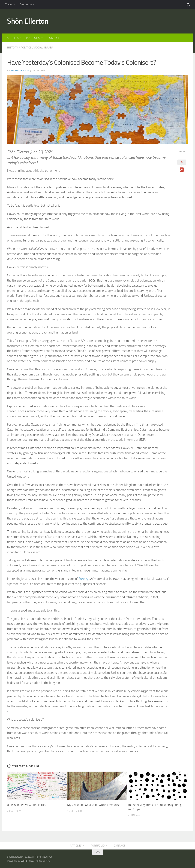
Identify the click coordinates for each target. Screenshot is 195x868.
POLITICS (26, 48)
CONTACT (53, 38)
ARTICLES (13, 38)
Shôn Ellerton (28, 21)
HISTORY (13, 48)
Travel (9, 4)
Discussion (26, 4)
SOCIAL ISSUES (43, 48)
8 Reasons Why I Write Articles (27, 805)
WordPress (27, 861)
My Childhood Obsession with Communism (94, 805)
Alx (48, 861)
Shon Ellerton (20, 71)
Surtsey (84, 579)
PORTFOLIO (33, 38)
